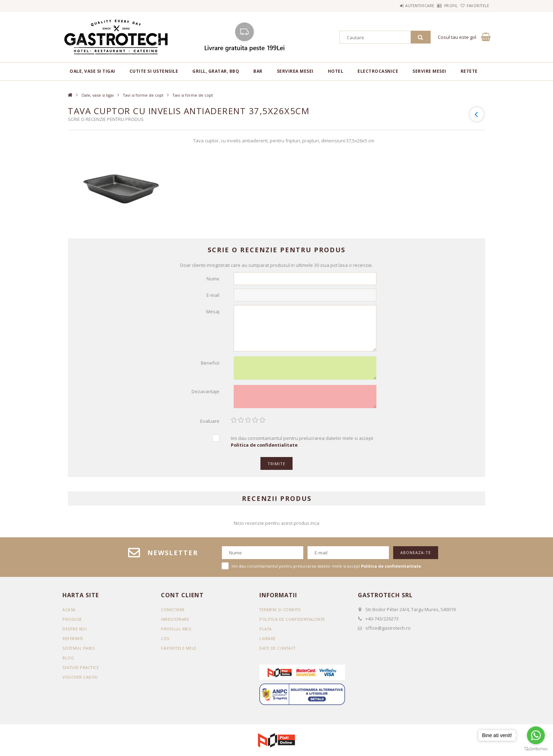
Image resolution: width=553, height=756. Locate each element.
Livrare (268, 642)
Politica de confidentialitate (294, 622)
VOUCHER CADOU (80, 680)
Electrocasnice (378, 71)
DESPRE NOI (75, 632)
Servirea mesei (295, 71)
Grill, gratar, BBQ (216, 71)
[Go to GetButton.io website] (536, 749)
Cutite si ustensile (154, 71)
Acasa (69, 613)
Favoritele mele (179, 651)
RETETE (469, 71)
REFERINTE (73, 642)
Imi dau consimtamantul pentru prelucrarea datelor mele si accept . (302, 445)
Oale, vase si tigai (92, 71)
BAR (258, 71)
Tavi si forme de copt (143, 95)
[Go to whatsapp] (536, 735)
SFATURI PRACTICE (81, 671)
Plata (266, 632)
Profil (439, 6)
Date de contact (279, 651)
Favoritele (474, 6)
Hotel (336, 71)
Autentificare (400, 6)
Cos (165, 642)
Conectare (173, 613)
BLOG (68, 661)
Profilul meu (176, 632)
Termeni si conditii (281, 613)
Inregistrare (176, 622)
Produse (72, 622)
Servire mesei (429, 71)
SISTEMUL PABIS (79, 651)
